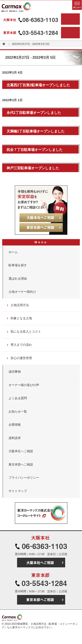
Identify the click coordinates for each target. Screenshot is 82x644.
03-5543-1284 (31, 33)
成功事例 (15, 372)
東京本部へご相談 (21, 464)
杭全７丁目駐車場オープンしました (35, 150)
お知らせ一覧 (18, 411)
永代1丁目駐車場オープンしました (34, 113)
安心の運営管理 (21, 358)
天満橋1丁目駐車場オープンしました (36, 131)
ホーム (13, 252)
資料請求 (15, 438)
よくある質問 (18, 398)
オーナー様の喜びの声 (24, 385)
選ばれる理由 (18, 279)
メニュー (77, 5)
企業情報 (15, 425)
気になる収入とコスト (26, 332)
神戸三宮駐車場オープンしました (33, 168)
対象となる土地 (21, 318)
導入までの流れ (21, 345)
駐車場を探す (18, 265)
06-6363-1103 (31, 19)
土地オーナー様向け (22, 292)
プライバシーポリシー (24, 478)
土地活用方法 (20, 305)
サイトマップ (18, 491)
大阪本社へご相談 (21, 451)
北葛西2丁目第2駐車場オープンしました (38, 85)
